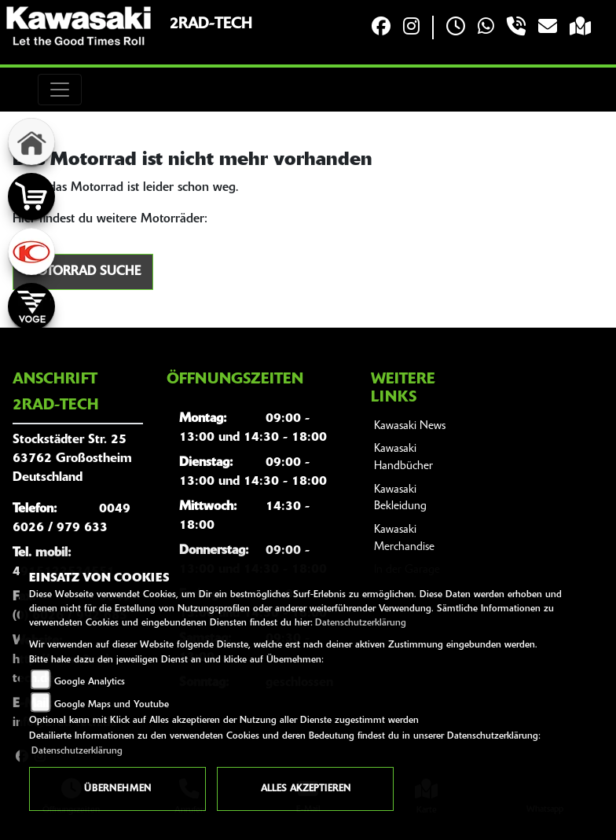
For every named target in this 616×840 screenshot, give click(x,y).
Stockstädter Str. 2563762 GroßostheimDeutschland (72, 459)
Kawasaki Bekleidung (400, 499)
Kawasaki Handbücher (403, 458)
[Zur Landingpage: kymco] (31, 251)
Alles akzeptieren (306, 789)
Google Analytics (90, 682)
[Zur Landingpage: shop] (31, 196)
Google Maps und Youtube (112, 705)
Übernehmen (117, 789)
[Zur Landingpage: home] (31, 141)
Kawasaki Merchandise (404, 539)
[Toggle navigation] (60, 90)
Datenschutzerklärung (361, 623)
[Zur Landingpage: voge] (31, 306)
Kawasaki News (410, 426)
